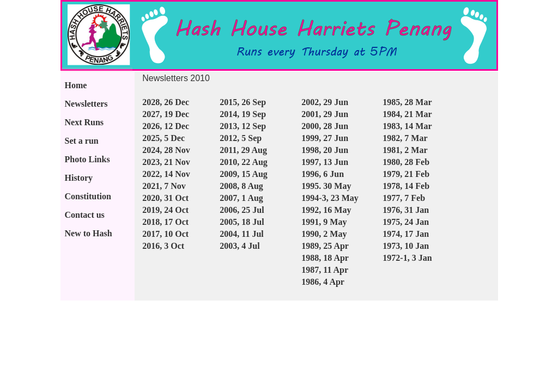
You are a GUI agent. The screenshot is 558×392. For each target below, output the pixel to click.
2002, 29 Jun (325, 102)
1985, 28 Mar (407, 102)
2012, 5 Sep (241, 138)
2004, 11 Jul (241, 234)
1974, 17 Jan (406, 234)
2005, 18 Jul (242, 222)
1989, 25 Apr (325, 246)
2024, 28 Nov (166, 150)
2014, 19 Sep (243, 114)
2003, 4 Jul (239, 246)
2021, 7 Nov (164, 186)
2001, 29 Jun (325, 114)
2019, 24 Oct (165, 210)
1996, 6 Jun (323, 174)
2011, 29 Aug (243, 150)
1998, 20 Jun (325, 150)
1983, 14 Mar (407, 126)
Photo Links (87, 159)
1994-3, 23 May (330, 198)
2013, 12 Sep (243, 126)
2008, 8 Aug (241, 186)
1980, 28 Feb (406, 162)
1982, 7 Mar (405, 138)
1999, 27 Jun (325, 138)
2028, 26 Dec (166, 102)
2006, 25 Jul (242, 210)
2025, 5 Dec (163, 138)
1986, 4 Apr (323, 282)
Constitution (88, 196)
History (79, 178)
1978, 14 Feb (406, 186)
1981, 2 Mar (405, 150)
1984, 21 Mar (407, 114)
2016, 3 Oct (163, 246)
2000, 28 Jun (325, 126)
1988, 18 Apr (325, 258)
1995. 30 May (326, 186)
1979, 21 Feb (406, 174)
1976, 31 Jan (406, 210)
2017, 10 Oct (165, 234)
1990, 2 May (324, 234)
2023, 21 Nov (166, 162)
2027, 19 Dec (166, 114)
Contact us (85, 215)
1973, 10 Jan (406, 246)
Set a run (82, 141)
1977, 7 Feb (404, 198)
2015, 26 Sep (243, 102)
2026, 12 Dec (166, 126)
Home (76, 85)
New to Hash (89, 233)
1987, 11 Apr (325, 270)
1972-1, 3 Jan (407, 258)
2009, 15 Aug (244, 174)
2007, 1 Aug (241, 198)
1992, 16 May (326, 210)
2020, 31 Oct (165, 198)
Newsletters (86, 104)
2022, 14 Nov (166, 174)
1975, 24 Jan (406, 222)
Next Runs (84, 122)
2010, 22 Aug (244, 162)
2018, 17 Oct (165, 222)
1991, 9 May (324, 222)
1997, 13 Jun (325, 162)
